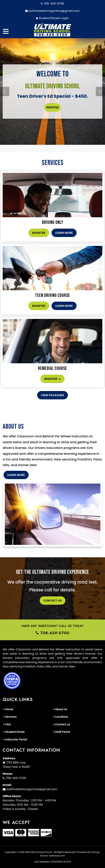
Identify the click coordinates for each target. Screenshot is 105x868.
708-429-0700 (53, 4)
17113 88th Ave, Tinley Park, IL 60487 (17, 765)
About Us (60, 709)
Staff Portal (62, 732)
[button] (100, 91)
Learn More (64, 233)
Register (52, 107)
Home (9, 709)
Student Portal (14, 732)
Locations (61, 717)
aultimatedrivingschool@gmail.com (52, 11)
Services (10, 717)
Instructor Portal (15, 739)
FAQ (7, 724)
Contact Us (53, 601)
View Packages (52, 395)
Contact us (62, 724)
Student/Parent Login (52, 18)
